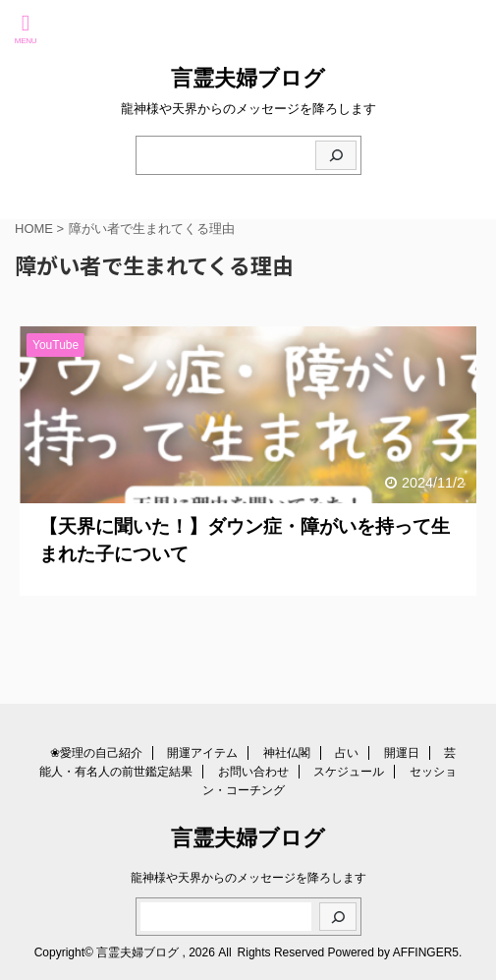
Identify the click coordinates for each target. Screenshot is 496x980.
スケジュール (349, 772)
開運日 (402, 753)
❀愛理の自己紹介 (96, 753)
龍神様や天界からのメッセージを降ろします (248, 878)
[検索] (336, 155)
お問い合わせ (253, 772)
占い (347, 753)
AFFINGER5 (426, 952)
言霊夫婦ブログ (248, 78)
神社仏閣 (287, 753)
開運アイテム (202, 753)
